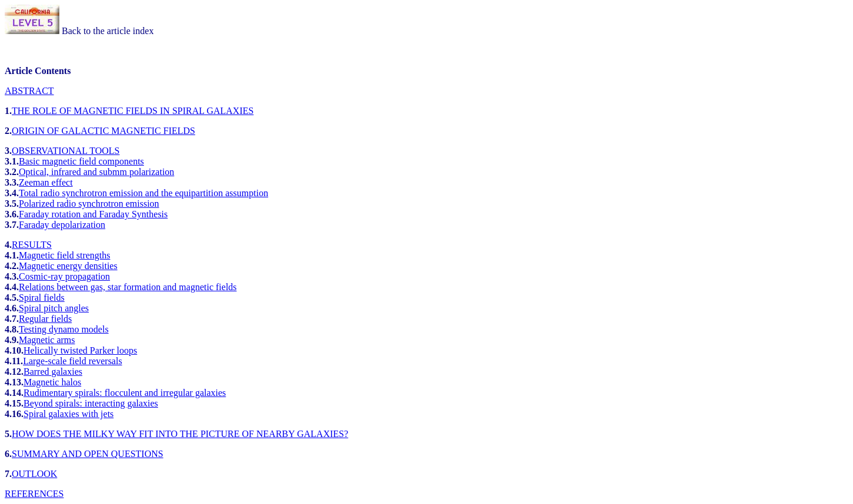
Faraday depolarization (62, 225)
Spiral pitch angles (54, 308)
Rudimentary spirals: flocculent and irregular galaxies (125, 393)
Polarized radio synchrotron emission (89, 204)
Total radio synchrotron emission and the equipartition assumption (143, 193)
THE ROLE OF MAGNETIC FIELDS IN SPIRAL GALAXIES (133, 111)
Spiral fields (42, 298)
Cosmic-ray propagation (64, 276)
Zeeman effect (46, 182)
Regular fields (45, 319)
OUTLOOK (34, 474)
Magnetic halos (52, 382)
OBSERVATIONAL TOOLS (66, 151)
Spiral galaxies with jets (68, 414)
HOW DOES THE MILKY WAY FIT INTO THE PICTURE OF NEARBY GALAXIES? (180, 434)
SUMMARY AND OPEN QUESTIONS (88, 454)
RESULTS (32, 245)
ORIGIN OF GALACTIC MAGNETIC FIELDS (103, 131)
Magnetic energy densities (68, 266)
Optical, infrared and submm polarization (96, 172)
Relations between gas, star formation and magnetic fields (128, 287)
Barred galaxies (53, 372)
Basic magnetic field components (81, 161)
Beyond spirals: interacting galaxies (91, 403)
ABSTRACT (29, 91)
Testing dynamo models (64, 329)
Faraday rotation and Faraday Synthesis (93, 214)
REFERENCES (34, 494)
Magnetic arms (47, 340)
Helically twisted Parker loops (80, 350)
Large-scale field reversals (73, 361)
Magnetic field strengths (65, 255)
